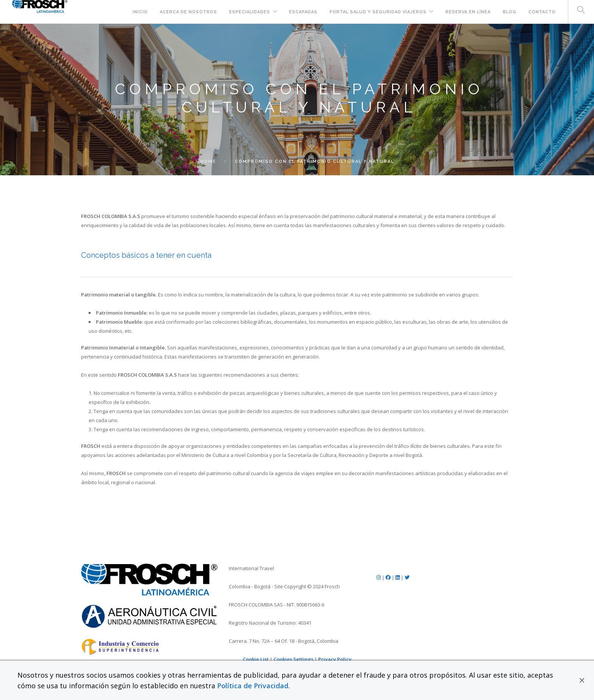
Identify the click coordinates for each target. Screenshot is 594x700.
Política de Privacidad (253, 686)
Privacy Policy (335, 659)
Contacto (542, 12)
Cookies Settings (293, 659)
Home (208, 161)
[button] (582, 680)
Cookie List (256, 659)
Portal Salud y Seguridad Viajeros (378, 12)
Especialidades (250, 12)
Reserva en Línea (468, 12)
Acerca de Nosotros (188, 12)
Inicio (140, 12)
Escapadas (303, 12)
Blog (510, 12)
